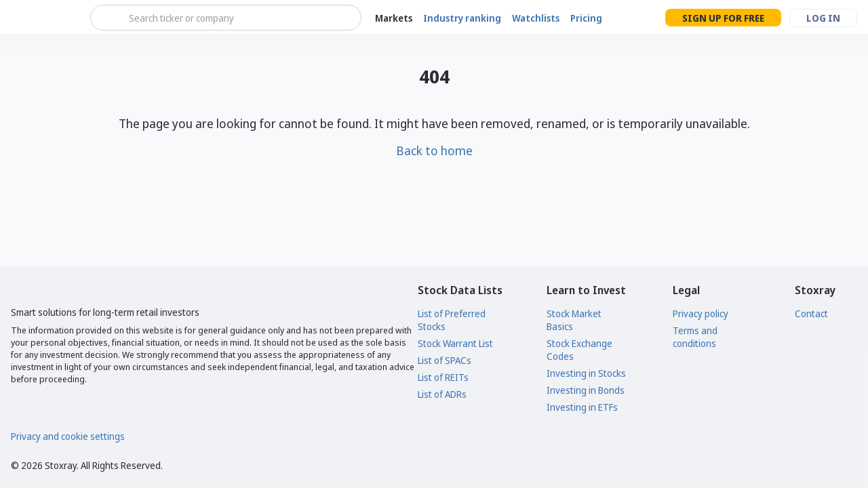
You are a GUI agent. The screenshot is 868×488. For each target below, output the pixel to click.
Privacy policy (701, 313)
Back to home (434, 150)
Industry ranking (462, 18)
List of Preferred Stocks (452, 320)
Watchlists (536, 18)
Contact (811, 313)
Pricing (586, 18)
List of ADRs (442, 394)
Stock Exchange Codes (579, 350)
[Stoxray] (44, 18)
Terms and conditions (695, 337)
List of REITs (443, 377)
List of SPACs (445, 360)
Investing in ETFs (582, 407)
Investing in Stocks (586, 373)
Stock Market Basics (574, 320)
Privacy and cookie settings (68, 436)
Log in (823, 18)
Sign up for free (723, 18)
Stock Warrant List (455, 343)
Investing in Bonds (586, 390)
